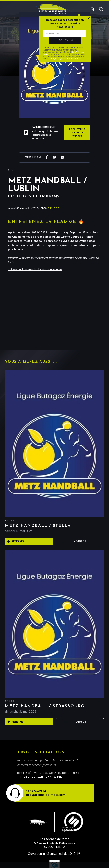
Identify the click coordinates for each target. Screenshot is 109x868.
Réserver (18, 542)
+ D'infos (80, 542)
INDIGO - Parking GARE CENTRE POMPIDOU (77, 133)
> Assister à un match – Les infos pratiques (35, 269)
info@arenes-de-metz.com (46, 795)
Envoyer (65, 40)
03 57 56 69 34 (36, 791)
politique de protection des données (65, 59)
